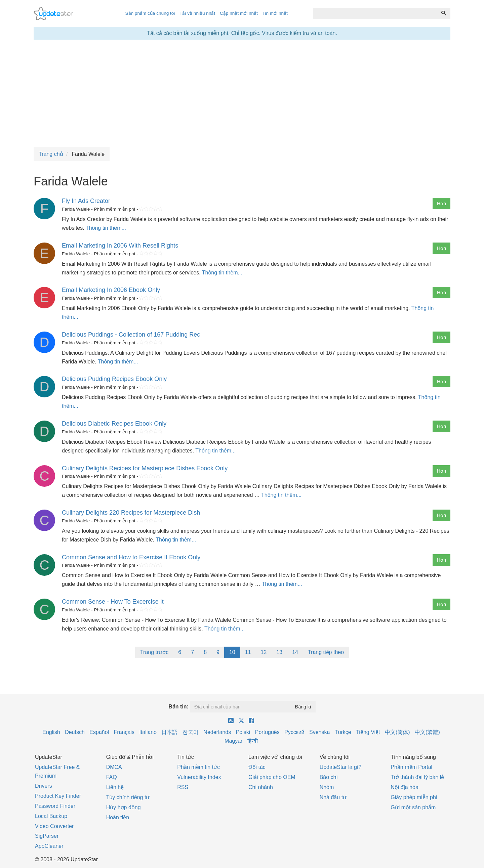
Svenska (319, 732)
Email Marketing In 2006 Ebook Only (111, 290)
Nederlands (217, 732)
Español (99, 732)
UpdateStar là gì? (341, 767)
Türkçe (343, 732)
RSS (183, 787)
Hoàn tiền (118, 817)
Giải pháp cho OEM (272, 777)
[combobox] (375, 13)
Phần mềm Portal (411, 767)
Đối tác (257, 767)
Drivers (44, 786)
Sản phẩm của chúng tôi (150, 13)
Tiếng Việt (368, 732)
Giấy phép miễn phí (414, 797)
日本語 (169, 732)
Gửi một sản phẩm (413, 807)
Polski (243, 732)
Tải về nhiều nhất (197, 13)
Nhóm (327, 787)
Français (124, 732)
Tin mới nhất (275, 13)
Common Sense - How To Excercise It (113, 602)
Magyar (233, 741)
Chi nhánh (261, 787)
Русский (294, 732)
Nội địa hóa (405, 787)
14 (295, 652)
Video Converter (54, 826)
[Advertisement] (242, 93)
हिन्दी (253, 741)
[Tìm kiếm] (444, 13)
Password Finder (55, 806)
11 (248, 652)
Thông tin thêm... (106, 228)
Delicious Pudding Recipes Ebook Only (114, 379)
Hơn (441, 204)
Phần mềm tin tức (198, 767)
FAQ (112, 777)
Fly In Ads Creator (86, 201)
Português (267, 732)
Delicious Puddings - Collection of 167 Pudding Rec (131, 335)
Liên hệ (115, 787)
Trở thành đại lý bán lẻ (417, 777)
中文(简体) (397, 732)
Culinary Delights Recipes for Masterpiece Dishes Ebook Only (145, 468)
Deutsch (75, 732)
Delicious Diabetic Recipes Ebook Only (114, 424)
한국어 (191, 732)
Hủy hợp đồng (124, 807)
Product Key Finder (58, 796)
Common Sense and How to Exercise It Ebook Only (131, 557)
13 (279, 652)
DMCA (114, 767)
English (51, 732)
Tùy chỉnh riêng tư (128, 797)
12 (264, 652)
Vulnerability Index (199, 777)
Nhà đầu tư (333, 797)
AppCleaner (49, 846)
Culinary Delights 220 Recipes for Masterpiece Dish (131, 513)
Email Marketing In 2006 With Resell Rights (120, 246)
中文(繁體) (427, 732)
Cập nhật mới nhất (239, 13)
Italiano (148, 732)
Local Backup (51, 816)
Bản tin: (178, 707)
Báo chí (329, 777)
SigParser (47, 836)
